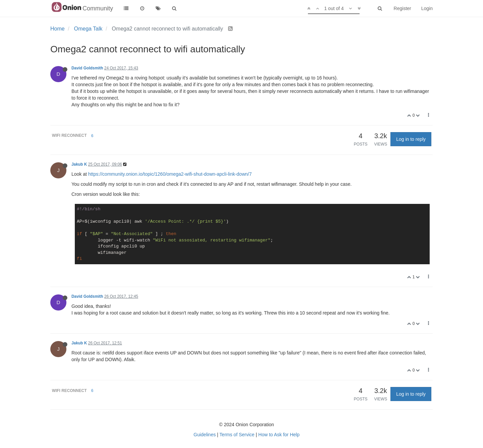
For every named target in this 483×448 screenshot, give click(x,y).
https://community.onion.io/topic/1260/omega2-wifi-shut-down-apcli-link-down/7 (170, 174)
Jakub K (79, 164)
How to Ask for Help (279, 435)
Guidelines (205, 435)
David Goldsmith (87, 68)
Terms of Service (237, 435)
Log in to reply (411, 139)
